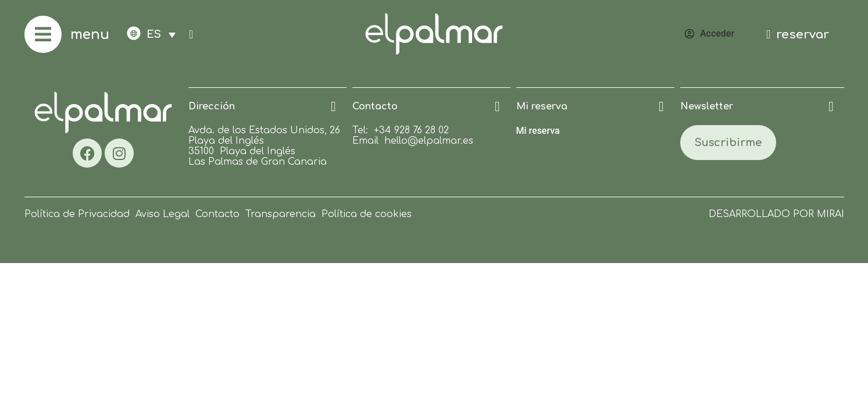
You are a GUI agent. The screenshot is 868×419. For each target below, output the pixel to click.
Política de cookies (367, 214)
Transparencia (281, 214)
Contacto (217, 214)
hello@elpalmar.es (429, 141)
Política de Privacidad (77, 214)
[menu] (43, 34)
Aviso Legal (162, 214)
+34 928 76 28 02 (411, 130)
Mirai (831, 214)
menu (90, 35)
